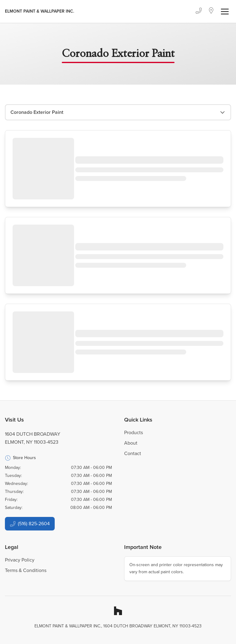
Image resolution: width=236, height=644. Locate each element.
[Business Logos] (39, 11)
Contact (133, 453)
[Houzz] (118, 611)
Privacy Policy (20, 560)
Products (134, 432)
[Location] (211, 11)
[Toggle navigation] (225, 12)
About (131, 443)
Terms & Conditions (26, 570)
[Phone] (199, 11)
